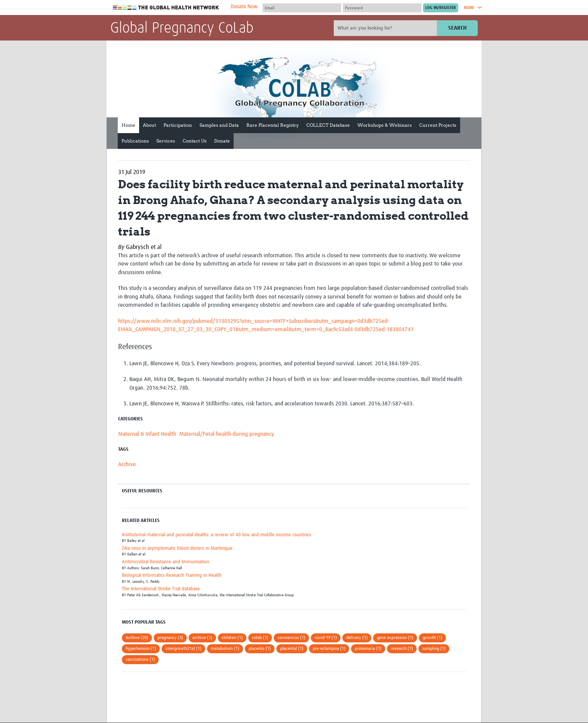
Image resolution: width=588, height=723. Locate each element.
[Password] (382, 8)
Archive (127, 464)
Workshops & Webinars (385, 125)
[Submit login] (441, 8)
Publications (135, 141)
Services (166, 141)
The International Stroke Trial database (161, 589)
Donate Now (244, 7)
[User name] (302, 8)
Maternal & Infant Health (147, 434)
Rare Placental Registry (273, 125)
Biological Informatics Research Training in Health (172, 575)
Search (457, 28)
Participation (178, 125)
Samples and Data (219, 125)
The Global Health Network (166, 8)
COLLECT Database (328, 125)
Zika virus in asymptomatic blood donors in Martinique (177, 548)
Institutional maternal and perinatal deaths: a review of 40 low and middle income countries (216, 535)
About (149, 125)
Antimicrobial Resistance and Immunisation (166, 562)
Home (128, 125)
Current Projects (438, 125)
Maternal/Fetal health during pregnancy (226, 434)
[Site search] (386, 28)
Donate (222, 141)
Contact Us (195, 141)
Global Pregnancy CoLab (182, 28)
